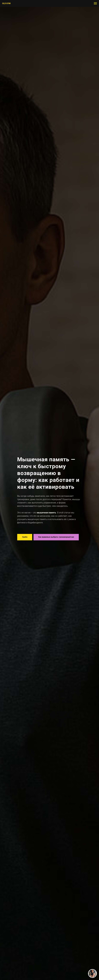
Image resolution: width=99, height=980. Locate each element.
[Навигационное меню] (95, 3)
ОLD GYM (6, 3)
